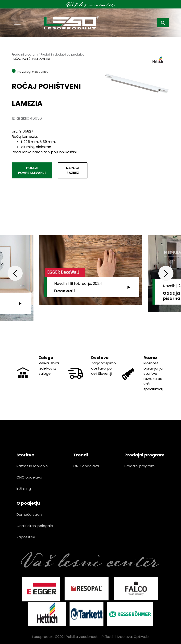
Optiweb (141, 637)
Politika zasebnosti (82, 637)
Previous (15, 273)
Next (166, 273)
